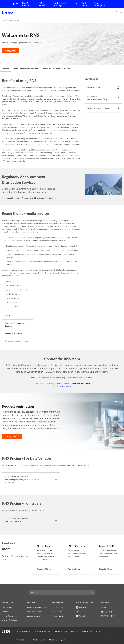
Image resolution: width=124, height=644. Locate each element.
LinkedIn (81, 607)
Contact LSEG (57, 607)
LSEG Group (7, 607)
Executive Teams (34, 616)
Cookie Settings (61, 631)
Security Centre (58, 616)
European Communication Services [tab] (16, 325)
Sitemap (74, 631)
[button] (12, 602)
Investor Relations (9, 620)
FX (77, 4)
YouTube (81, 616)
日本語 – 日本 (107, 612)
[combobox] (59, 592)
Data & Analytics (26, 4)
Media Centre (7, 616)
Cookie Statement (43, 631)
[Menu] (121, 12)
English (104, 607)
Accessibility (101, 631)
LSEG (16, 4)
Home (4, 20)
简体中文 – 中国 (108, 616)
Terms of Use (87, 631)
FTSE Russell (42, 4)
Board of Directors (34, 612)
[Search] (117, 12)
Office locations (58, 612)
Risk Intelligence (100, 4)
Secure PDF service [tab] (13, 333)
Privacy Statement (24, 631)
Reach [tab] (8, 316)
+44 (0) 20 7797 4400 (81, 383)
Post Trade (85, 4)
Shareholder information (37, 607)
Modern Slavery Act (57, 640)
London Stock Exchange (59, 4)
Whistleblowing (23, 640)
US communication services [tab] (17, 341)
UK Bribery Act (39, 640)
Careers (5, 612)
